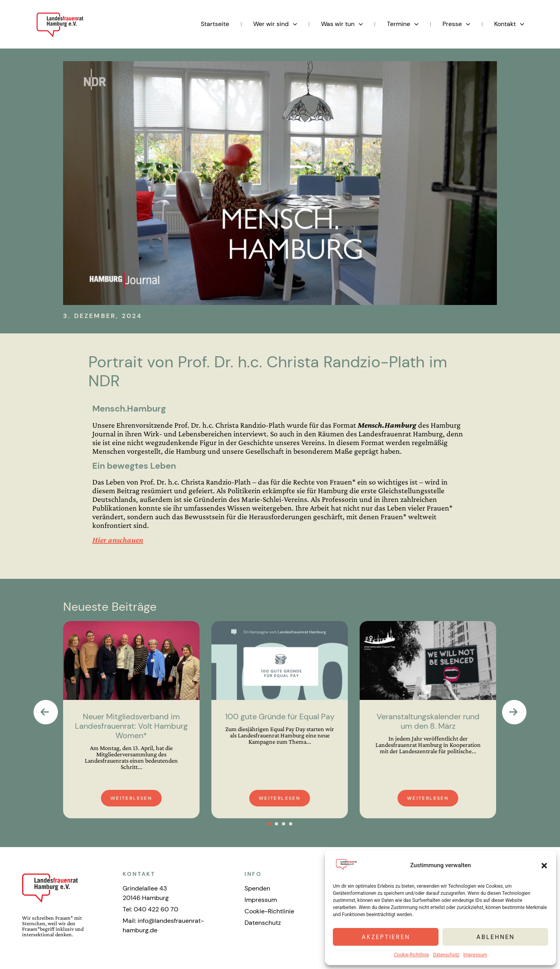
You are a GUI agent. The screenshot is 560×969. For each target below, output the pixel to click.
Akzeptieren (386, 937)
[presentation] (46, 712)
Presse (456, 24)
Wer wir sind (275, 24)
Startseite (215, 24)
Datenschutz (446, 955)
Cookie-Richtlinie (412, 955)
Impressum (475, 955)
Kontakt (509, 24)
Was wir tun (342, 24)
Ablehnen (496, 937)
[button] (544, 866)
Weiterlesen (131, 798)
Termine (403, 24)
